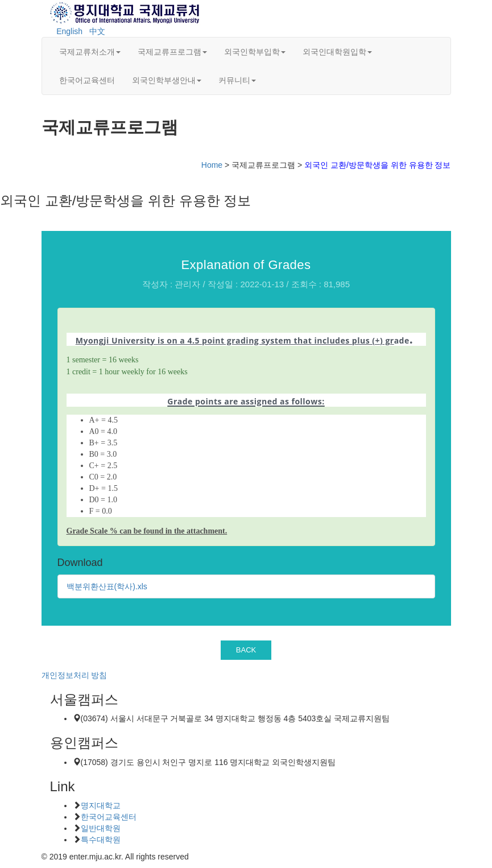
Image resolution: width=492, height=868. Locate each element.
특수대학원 (101, 840)
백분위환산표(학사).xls (107, 586)
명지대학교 (101, 805)
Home (212, 165)
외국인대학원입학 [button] (337, 52)
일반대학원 (101, 828)
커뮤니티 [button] (237, 80)
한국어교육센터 (87, 80)
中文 (97, 31)
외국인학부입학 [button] (255, 52)
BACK (246, 650)
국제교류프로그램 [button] (172, 52)
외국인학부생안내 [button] (167, 80)
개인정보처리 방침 (75, 675)
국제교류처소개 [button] (90, 52)
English (69, 31)
